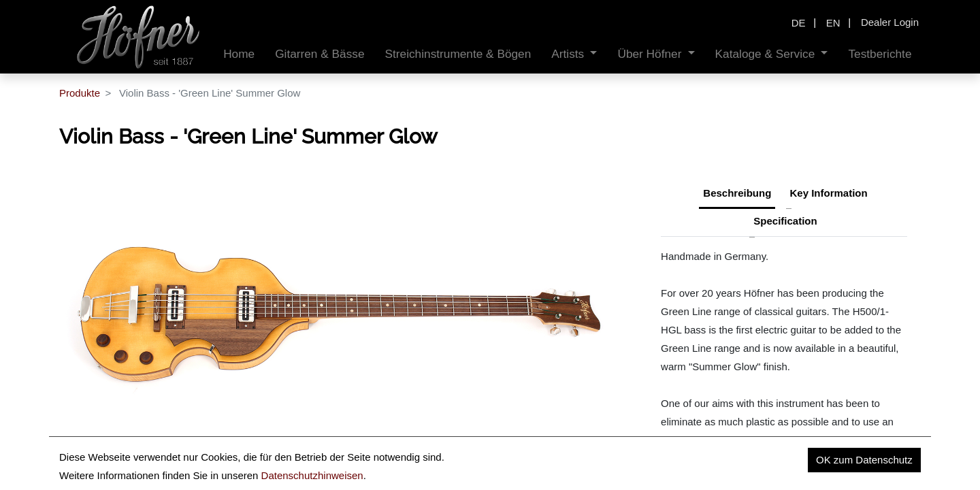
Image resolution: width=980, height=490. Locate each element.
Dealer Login (890, 22)
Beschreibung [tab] (737, 193)
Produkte (80, 93)
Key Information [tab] (829, 193)
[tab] (785, 223)
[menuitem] (239, 54)
